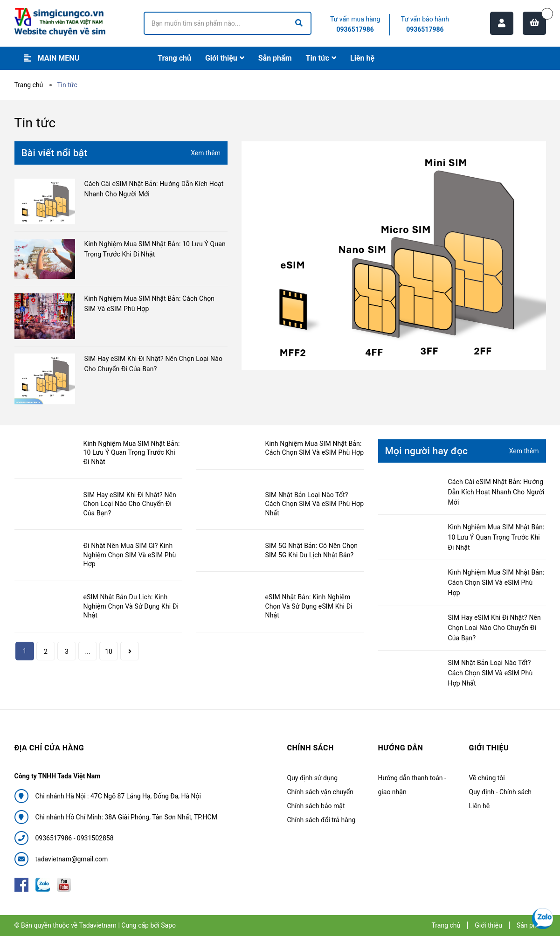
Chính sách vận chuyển (321, 792)
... (87, 652)
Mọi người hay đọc (427, 451)
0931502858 (95, 838)
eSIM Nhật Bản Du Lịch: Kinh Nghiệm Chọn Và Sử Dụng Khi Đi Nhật (131, 606)
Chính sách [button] (311, 748)
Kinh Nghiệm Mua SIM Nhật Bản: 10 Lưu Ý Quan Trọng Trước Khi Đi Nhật (132, 453)
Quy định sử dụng (313, 778)
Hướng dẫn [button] (401, 748)
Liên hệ (480, 806)
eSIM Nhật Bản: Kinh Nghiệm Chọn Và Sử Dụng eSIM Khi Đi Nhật (309, 606)
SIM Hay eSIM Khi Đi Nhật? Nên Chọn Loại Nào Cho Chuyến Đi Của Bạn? (130, 504)
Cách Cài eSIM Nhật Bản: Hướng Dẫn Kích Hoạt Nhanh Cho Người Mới (496, 492)
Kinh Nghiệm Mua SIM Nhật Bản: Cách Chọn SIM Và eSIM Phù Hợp (496, 582)
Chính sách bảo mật (316, 806)
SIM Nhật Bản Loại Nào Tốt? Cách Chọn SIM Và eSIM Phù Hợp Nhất (315, 504)
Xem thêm (206, 153)
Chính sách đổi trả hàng (321, 820)
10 (109, 652)
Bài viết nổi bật (55, 153)
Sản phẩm (531, 925)
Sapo (168, 925)
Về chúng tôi (487, 778)
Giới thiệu (488, 925)
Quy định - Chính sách (501, 792)
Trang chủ (446, 925)
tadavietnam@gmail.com (72, 859)
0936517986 (355, 29)
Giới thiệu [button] (489, 748)
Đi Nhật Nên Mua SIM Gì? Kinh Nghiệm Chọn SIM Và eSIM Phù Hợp (130, 555)
